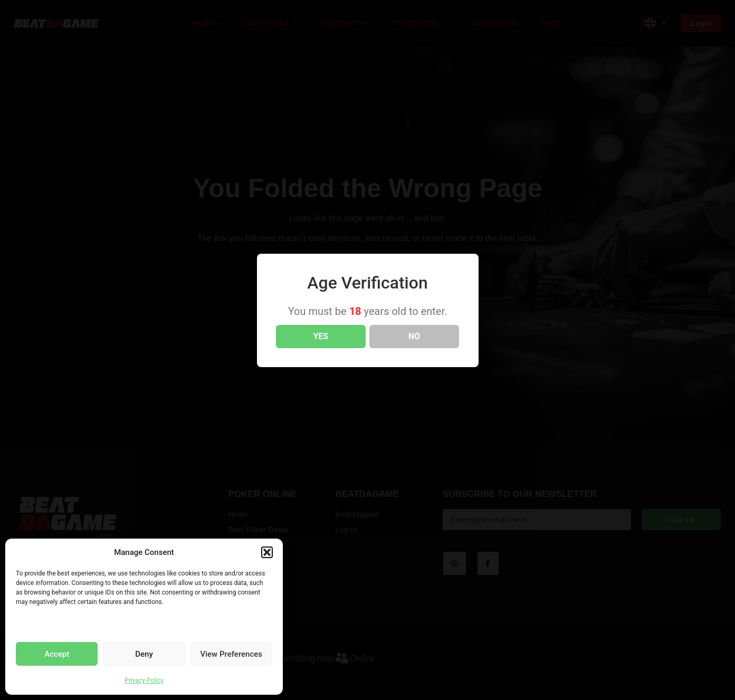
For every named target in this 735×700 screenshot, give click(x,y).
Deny (144, 654)
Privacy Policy (144, 680)
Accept (57, 654)
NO (414, 336)
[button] (267, 552)
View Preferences (231, 654)
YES (321, 336)
